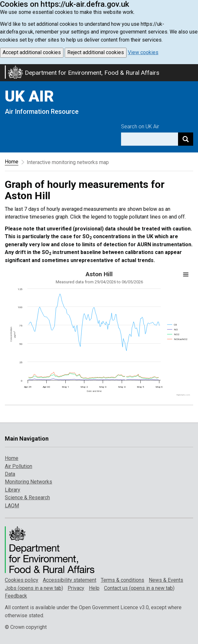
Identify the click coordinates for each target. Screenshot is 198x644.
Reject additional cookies (96, 52)
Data (10, 474)
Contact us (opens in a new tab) (139, 588)
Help (94, 588)
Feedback (16, 596)
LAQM (12, 506)
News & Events (166, 580)
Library (13, 490)
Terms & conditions (123, 580)
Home (12, 162)
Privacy (76, 588)
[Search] (186, 139)
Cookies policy (22, 580)
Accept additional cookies (32, 52)
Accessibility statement (70, 580)
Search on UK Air (140, 127)
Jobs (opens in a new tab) (34, 588)
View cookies (143, 52)
